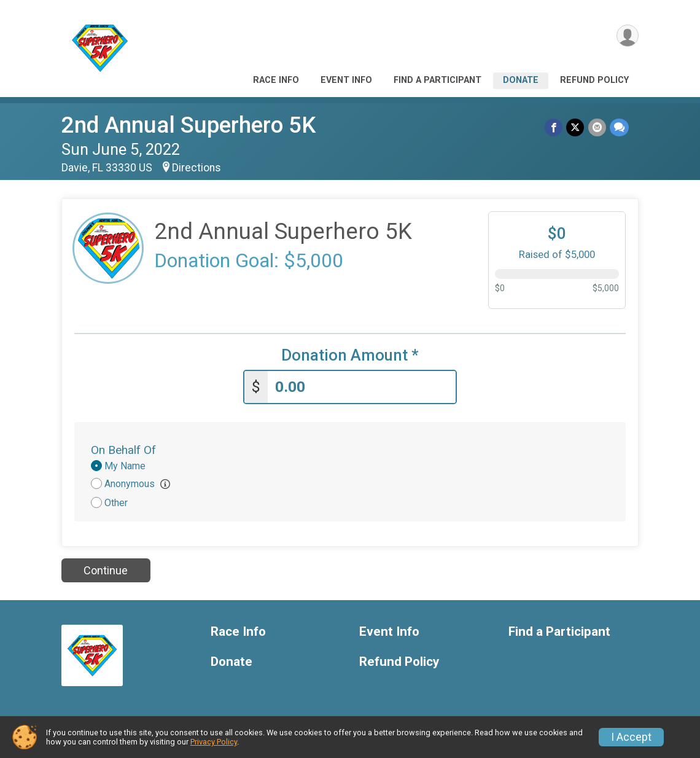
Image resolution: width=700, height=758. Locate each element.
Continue (106, 570)
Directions (196, 168)
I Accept (631, 737)
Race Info (276, 80)
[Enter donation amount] (362, 387)
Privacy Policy (214, 742)
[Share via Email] (597, 127)
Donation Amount (350, 355)
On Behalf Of (123, 450)
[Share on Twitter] (576, 127)
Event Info (346, 80)
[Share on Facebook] (554, 127)
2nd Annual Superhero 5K (189, 125)
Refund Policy (594, 80)
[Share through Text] (619, 127)
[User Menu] (627, 36)
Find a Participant (437, 80)
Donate (521, 80)
